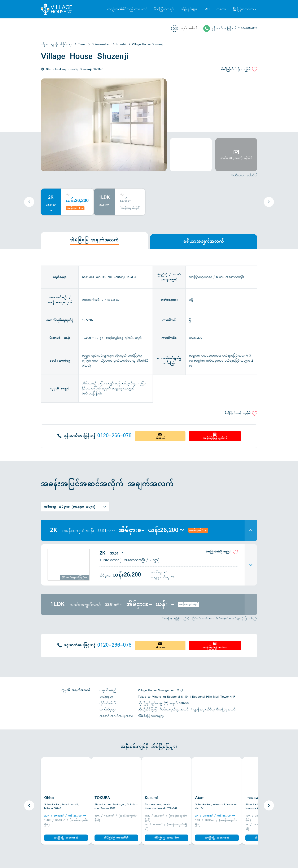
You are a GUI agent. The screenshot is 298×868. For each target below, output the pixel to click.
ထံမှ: (68, 195)
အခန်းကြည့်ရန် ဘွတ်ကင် (215, 438)
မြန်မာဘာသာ (245, 9)
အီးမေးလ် (160, 438)
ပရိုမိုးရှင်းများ (189, 9)
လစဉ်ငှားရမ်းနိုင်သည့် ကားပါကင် (127, 9)
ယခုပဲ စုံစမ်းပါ (188, 28)
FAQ (207, 9)
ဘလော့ (221, 9)
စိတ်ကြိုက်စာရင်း (164, 9)
